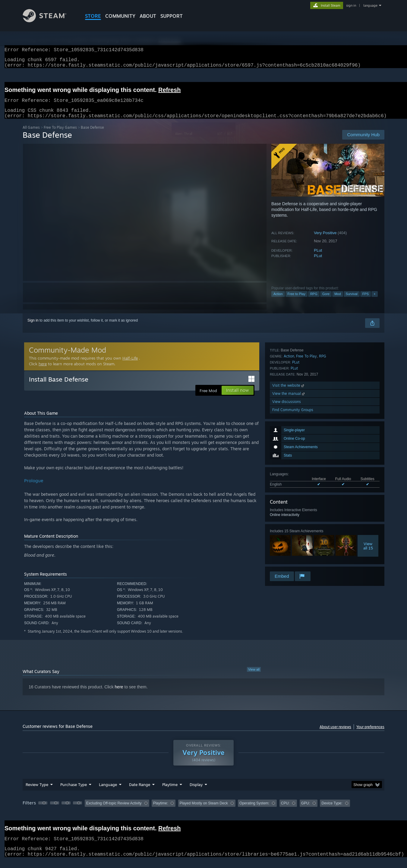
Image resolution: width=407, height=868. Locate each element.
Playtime (170, 792)
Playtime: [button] (161, 810)
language (370, 5)
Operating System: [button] (254, 810)
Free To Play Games (60, 135)
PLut (318, 258)
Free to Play (297, 301)
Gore (326, 301)
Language (108, 792)
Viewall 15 (368, 474)
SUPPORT (172, 16)
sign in (351, 5)
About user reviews (335, 734)
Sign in (33, 328)
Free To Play (306, 509)
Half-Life (130, 365)
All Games (31, 135)
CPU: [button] (285, 810)
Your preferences (370, 734)
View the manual (289, 546)
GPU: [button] (306, 810)
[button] (43, 810)
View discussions (287, 554)
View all (254, 677)
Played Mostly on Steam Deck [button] (204, 810)
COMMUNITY (120, 16)
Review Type (37, 792)
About (148, 16)
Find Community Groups (293, 562)
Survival (352, 301)
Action (278, 301)
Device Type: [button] (332, 810)
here (43, 371)
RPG (314, 301)
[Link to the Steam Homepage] (49, 21)
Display (196, 792)
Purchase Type (74, 792)
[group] (203, 811)
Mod (338, 301)
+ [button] (374, 301)
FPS (366, 301)
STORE (93, 16)
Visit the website (289, 538)
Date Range (140, 792)
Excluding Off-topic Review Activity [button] (114, 810)
